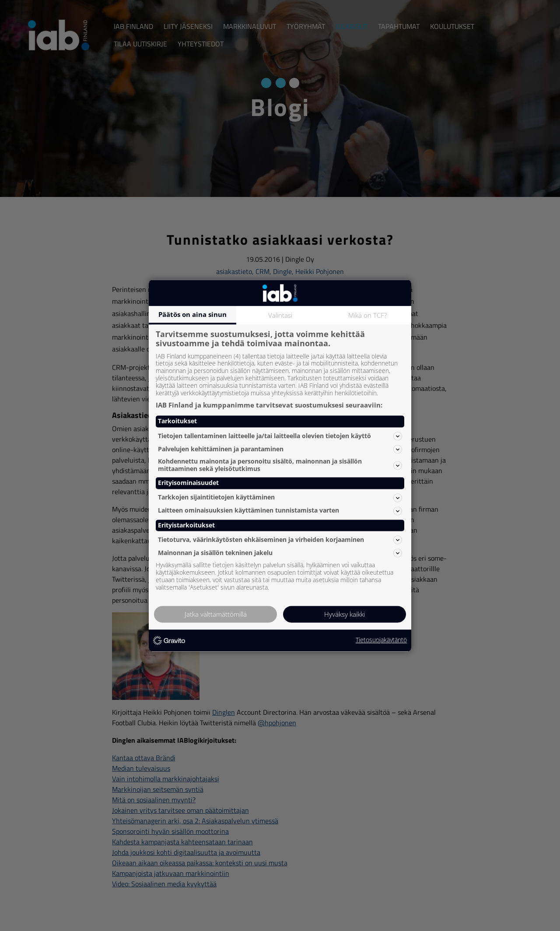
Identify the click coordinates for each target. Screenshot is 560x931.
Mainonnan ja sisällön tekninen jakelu (280, 553)
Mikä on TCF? (367, 315)
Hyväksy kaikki (345, 614)
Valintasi (280, 315)
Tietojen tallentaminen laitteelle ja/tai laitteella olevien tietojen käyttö (280, 436)
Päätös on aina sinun (192, 314)
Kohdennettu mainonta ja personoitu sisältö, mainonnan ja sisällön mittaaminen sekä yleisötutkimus (280, 465)
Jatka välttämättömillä (216, 614)
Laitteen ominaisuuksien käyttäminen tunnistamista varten (280, 511)
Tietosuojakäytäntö (381, 641)
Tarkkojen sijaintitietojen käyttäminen (280, 498)
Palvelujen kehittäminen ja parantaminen (280, 449)
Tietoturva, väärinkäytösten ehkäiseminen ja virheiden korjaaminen (280, 540)
